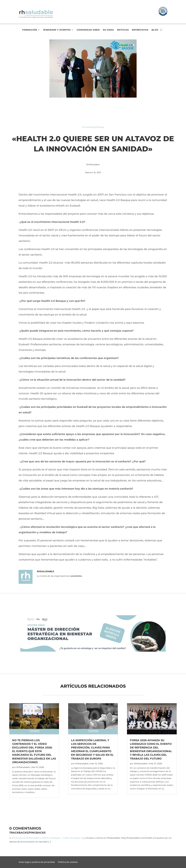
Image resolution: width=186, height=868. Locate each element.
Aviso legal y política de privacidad (37, 862)
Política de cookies (68, 862)
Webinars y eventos (57, 30)
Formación (30, 30)
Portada (100, 127)
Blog (155, 30)
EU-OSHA (108, 30)
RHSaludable (23, 767)
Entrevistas (140, 30)
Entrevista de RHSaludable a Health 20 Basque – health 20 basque (46, 838)
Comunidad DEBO (88, 30)
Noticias (123, 30)
